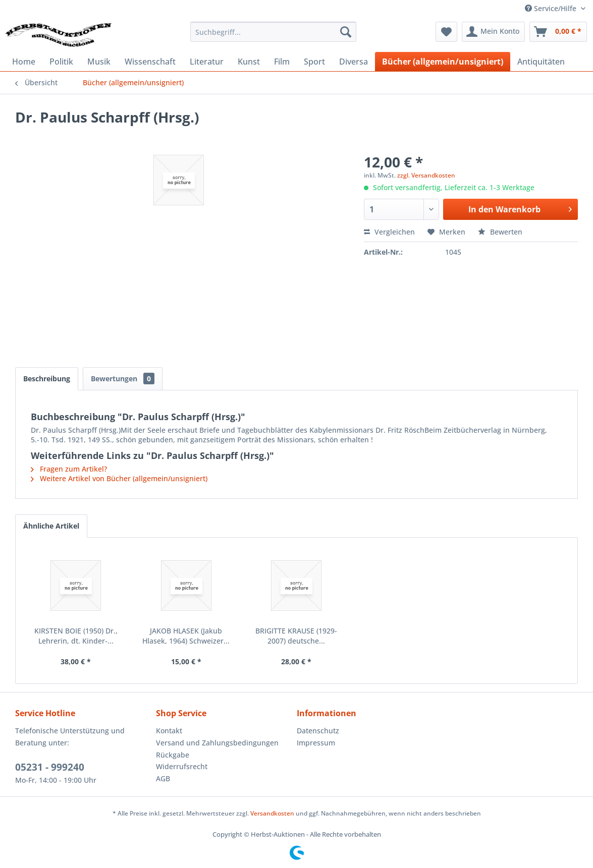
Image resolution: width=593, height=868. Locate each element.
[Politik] (61, 62)
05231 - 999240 (50, 767)
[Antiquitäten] (541, 62)
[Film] (282, 62)
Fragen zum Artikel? (69, 469)
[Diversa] (354, 62)
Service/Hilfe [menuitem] (552, 8)
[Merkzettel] (446, 32)
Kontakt (169, 731)
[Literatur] (207, 62)
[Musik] (99, 62)
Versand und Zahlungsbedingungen (217, 743)
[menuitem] (273, 32)
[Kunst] (249, 62)
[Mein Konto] (493, 32)
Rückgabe (173, 755)
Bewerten (500, 232)
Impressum (316, 743)
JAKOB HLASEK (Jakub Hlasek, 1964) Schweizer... (186, 636)
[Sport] (314, 62)
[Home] (24, 62)
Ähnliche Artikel (51, 526)
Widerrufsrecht (182, 766)
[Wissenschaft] (150, 62)
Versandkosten (272, 813)
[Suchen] (346, 32)
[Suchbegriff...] (273, 32)
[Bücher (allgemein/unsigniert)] (443, 62)
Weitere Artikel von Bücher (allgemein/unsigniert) (119, 478)
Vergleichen (389, 232)
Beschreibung (47, 379)
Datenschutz (318, 731)
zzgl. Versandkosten (426, 175)
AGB (163, 778)
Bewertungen (123, 379)
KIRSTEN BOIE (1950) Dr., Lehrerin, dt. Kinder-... (76, 636)
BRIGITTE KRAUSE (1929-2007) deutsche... (296, 636)
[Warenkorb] (558, 32)
